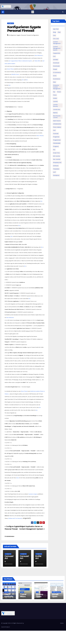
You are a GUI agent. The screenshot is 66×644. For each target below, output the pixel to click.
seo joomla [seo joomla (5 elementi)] (57, 159)
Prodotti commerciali (56, 592)
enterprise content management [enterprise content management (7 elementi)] (57, 87)
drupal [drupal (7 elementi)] (55, 69)
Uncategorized (11, 23)
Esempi (22, 592)
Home (62, 623)
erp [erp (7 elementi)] (54, 92)
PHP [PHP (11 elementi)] (54, 130)
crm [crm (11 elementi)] (54, 56)
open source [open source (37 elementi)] (57, 121)
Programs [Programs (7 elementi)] (56, 146)
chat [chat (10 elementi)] (59, 32)
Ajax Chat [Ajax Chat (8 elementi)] (56, 29)
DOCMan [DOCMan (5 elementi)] (56, 60)
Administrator (10, 536)
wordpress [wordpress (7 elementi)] (56, 175)
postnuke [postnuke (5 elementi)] (56, 134)
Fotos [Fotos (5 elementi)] (55, 95)
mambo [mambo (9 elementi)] (55, 113)
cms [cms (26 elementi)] (54, 35)
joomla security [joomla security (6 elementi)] (55, 105)
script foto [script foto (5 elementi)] (56, 153)
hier (23, 80)
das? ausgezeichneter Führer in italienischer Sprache (20, 61)
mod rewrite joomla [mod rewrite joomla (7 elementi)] (57, 117)
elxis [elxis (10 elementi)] (54, 82)
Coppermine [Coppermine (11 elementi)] (57, 53)
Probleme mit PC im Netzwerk (15, 518)
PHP (37, 592)
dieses (18, 478)
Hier (12, 236)
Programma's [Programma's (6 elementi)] (57, 140)
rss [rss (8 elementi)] (54, 150)
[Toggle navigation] (33, 12)
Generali (6, 592)
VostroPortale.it (6, 627)
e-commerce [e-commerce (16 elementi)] (57, 72)
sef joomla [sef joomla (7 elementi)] (56, 156)
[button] (63, 12)
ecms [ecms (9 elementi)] (55, 76)
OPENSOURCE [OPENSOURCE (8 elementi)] (57, 124)
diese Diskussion (39, 55)
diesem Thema (10, 69)
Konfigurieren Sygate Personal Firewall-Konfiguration (24, 35)
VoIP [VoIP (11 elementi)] (54, 172)
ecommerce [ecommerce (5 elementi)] (57, 79)
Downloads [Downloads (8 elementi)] (56, 66)
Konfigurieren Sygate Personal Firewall (24, 29)
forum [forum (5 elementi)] (59, 92)
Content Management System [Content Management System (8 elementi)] (57, 48)
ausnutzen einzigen (33, 494)
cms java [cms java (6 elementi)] (56, 39)
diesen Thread (24, 391)
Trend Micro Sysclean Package (24, 598)
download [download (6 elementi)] (56, 63)
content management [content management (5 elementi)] (57, 43)
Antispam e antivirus (23, 589)
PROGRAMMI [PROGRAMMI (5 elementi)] (57, 143)
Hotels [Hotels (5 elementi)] (55, 98)
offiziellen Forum (15, 74)
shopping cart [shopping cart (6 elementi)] (57, 162)
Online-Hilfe (37, 61)
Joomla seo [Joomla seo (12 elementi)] (57, 109)
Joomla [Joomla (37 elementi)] (55, 101)
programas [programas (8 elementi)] (56, 137)
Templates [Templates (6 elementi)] (56, 169)
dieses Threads (40, 136)
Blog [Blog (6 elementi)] (54, 32)
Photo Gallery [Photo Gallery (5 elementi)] (57, 127)
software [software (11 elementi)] (56, 166)
